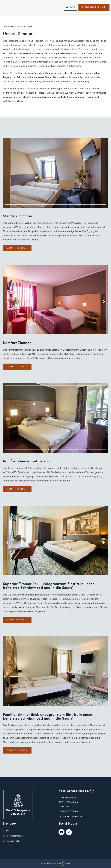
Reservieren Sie (94, 7)
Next (102, 301)
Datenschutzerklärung (13, 836)
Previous (9, 301)
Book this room (17, 248)
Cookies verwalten (12, 841)
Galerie (6, 831)
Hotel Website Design (49, 864)
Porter (66, 864)
